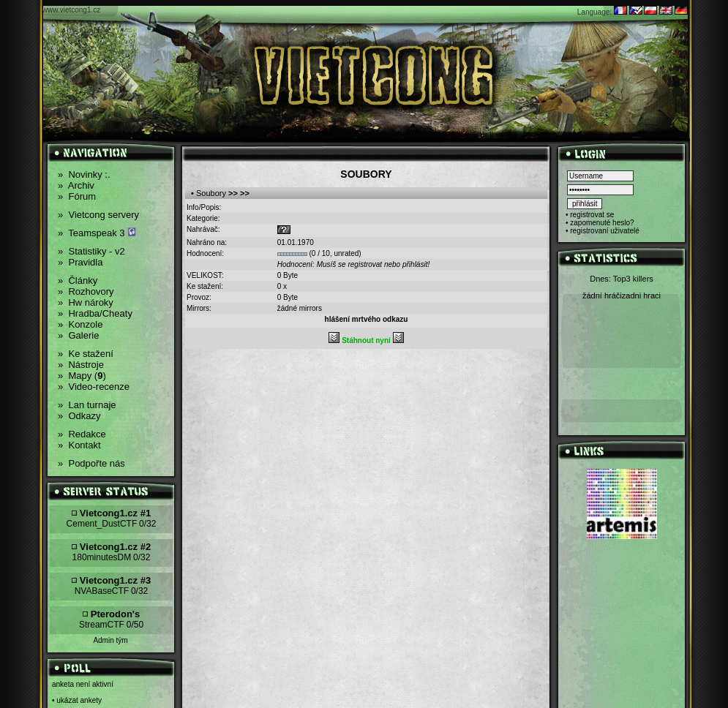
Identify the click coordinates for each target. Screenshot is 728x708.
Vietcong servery (98, 215)
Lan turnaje (87, 405)
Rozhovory (86, 291)
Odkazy (79, 416)
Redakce (82, 434)
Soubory (211, 193)
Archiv (76, 185)
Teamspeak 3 (97, 233)
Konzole (80, 324)
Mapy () (82, 376)
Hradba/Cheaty (95, 313)
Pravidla (80, 262)
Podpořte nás (91, 463)
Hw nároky (86, 302)
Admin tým (110, 640)
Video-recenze (94, 387)
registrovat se (592, 215)
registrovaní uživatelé (605, 231)
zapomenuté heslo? (602, 223)
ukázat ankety (79, 700)
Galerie (78, 335)
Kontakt (79, 445)
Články (78, 280)
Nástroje (81, 365)
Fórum (77, 196)
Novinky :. (84, 174)
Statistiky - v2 (91, 251)
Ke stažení (86, 354)
